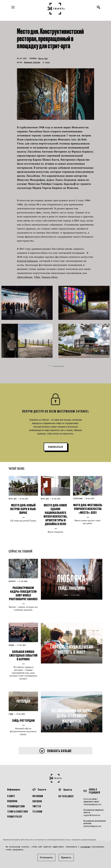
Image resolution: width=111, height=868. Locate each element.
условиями (85, 847)
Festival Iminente (27, 261)
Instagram (38, 796)
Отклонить (46, 857)
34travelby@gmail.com (92, 804)
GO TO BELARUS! (66, 796)
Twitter (37, 806)
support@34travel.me (92, 815)
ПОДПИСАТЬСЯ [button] (56, 447)
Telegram (37, 811)
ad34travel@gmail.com (92, 826)
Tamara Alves (50, 277)
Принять (66, 857)
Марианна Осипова (32, 62)
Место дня (43, 58)
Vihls (37, 277)
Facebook (37, 801)
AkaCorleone (25, 277)
